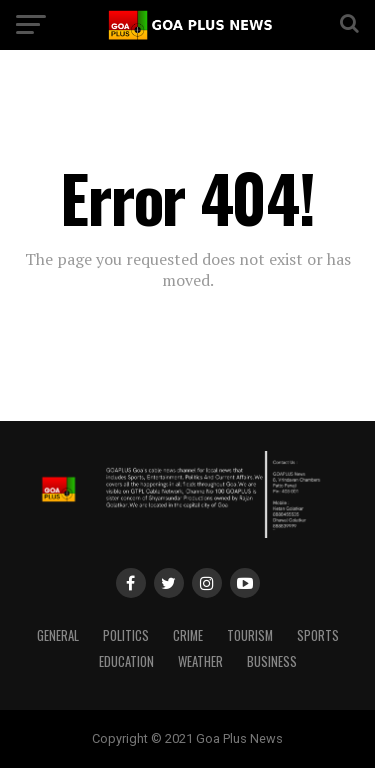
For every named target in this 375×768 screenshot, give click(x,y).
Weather (200, 661)
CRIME (188, 635)
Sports (318, 635)
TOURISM (250, 635)
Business (272, 661)
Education (126, 661)
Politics (126, 635)
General (58, 635)
